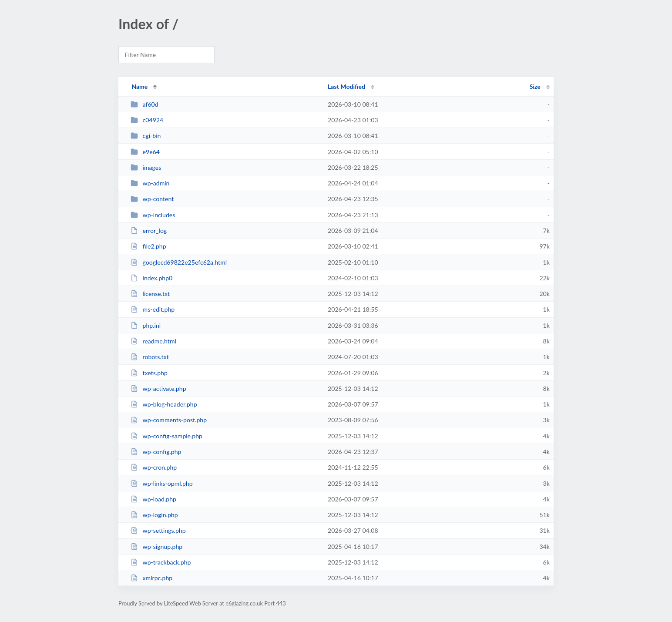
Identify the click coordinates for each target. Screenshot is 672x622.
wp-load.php (153, 499)
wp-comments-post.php (169, 420)
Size (535, 86)
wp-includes (153, 215)
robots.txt (150, 357)
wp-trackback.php (161, 562)
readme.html (153, 341)
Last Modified (346, 86)
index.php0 (151, 278)
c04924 (147, 120)
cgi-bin (146, 136)
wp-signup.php (156, 546)
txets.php (149, 373)
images (146, 167)
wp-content (152, 199)
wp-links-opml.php (161, 483)
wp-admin (150, 183)
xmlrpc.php (151, 578)
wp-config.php (156, 452)
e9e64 (145, 152)
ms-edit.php (153, 309)
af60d (144, 104)
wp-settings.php (158, 530)
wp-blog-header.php (164, 404)
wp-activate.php (158, 388)
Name (139, 86)
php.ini (146, 325)
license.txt (150, 294)
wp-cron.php (154, 467)
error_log (149, 230)
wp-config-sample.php (166, 436)
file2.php (148, 246)
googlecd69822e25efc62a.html (179, 262)
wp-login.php (154, 515)
